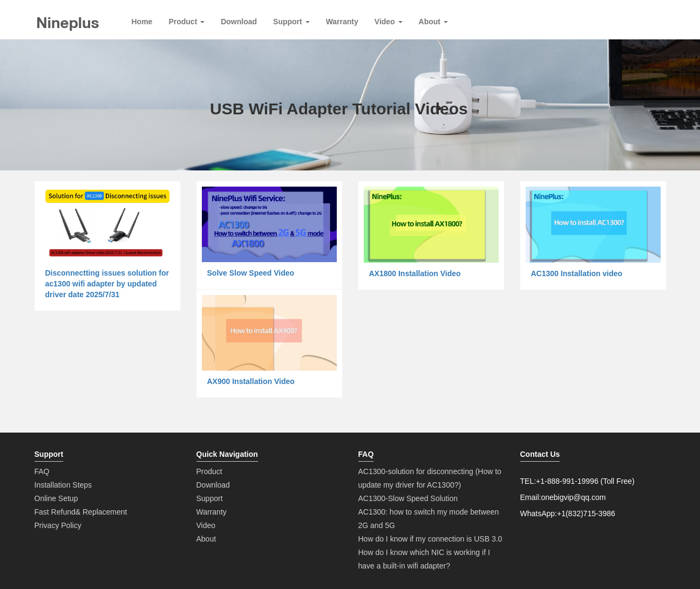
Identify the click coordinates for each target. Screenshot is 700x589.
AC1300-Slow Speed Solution (408, 498)
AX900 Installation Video (251, 381)
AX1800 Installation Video (415, 273)
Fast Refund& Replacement (81, 512)
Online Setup (56, 498)
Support (291, 22)
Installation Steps (63, 485)
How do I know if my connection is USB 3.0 (430, 539)
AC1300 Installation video (577, 273)
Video (389, 22)
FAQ (42, 471)
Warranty (342, 22)
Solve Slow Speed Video (251, 273)
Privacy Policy (58, 525)
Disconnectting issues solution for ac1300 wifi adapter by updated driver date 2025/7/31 (107, 284)
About (433, 22)
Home (142, 22)
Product (186, 22)
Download (239, 22)
